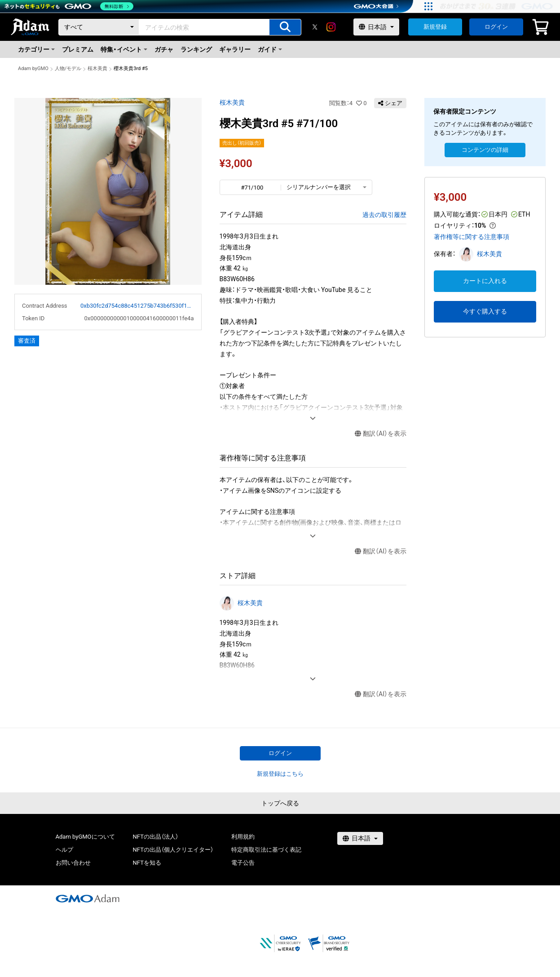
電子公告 (243, 863)
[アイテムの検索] (285, 27)
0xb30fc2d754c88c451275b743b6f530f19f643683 (137, 306)
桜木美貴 (97, 69)
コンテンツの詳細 (485, 150)
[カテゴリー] (99, 27)
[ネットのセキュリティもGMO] (69, 6)
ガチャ (164, 49)
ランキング (196, 49)
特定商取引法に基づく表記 (266, 850)
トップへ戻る (280, 803)
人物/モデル (68, 69)
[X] (315, 27)
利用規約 (243, 837)
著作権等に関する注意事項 (472, 237)
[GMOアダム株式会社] (88, 898)
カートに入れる (485, 281)
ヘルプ (64, 850)
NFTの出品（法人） (156, 837)
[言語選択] (376, 27)
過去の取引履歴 (384, 215)
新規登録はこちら (280, 774)
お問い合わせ (73, 863)
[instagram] (331, 27)
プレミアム (78, 49)
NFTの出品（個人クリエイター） (173, 850)
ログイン (496, 27)
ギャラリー (235, 49)
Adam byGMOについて (85, 837)
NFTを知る (147, 863)
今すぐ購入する (485, 311)
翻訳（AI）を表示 (381, 434)
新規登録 (435, 27)
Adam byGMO (33, 69)
